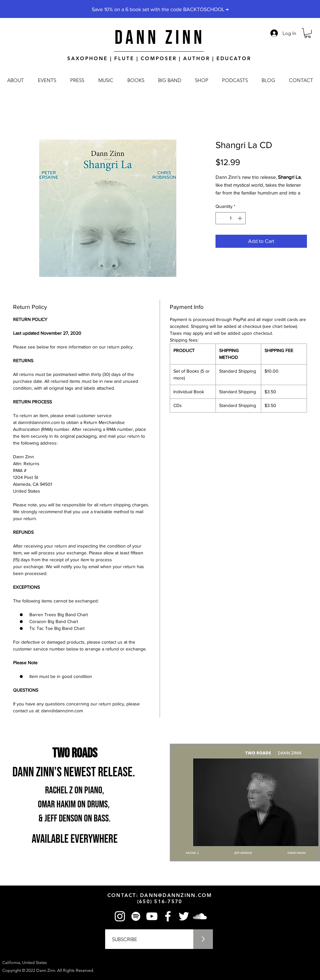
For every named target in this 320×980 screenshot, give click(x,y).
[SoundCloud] (200, 916)
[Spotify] (136, 916)
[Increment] (240, 218)
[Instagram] (120, 916)
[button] (308, 33)
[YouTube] (152, 916)
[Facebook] (168, 916)
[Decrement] (221, 218)
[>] (203, 939)
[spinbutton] (231, 218)
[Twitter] (184, 916)
